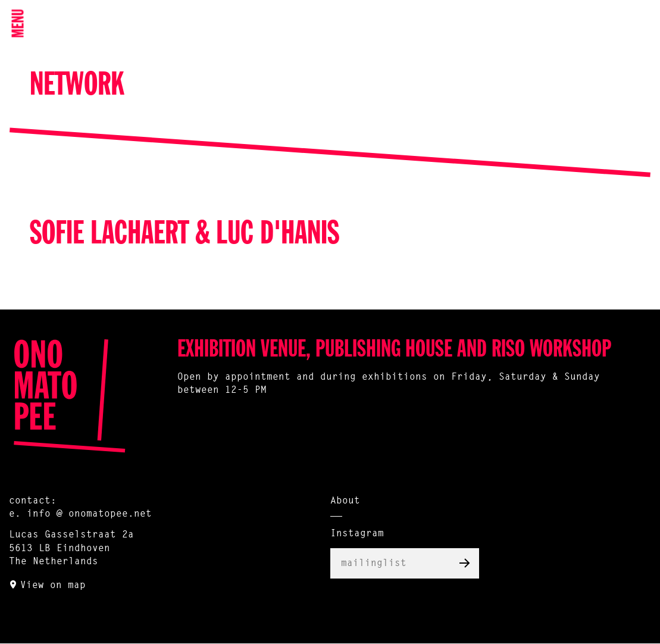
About (345, 501)
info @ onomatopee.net (89, 514)
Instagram (357, 534)
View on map (53, 586)
